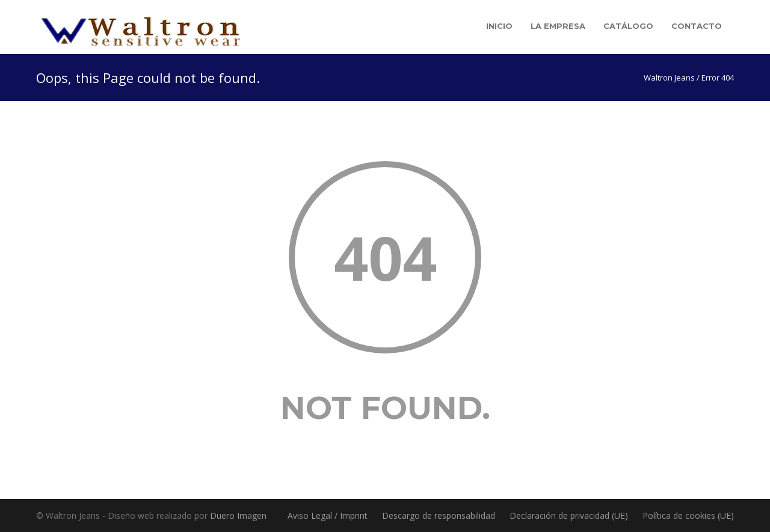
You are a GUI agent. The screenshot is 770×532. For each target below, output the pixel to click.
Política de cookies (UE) (688, 515)
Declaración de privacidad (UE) (569, 515)
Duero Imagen (238, 515)
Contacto (697, 26)
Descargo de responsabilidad (439, 515)
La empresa (558, 26)
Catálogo (628, 26)
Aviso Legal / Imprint (328, 515)
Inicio (499, 26)
